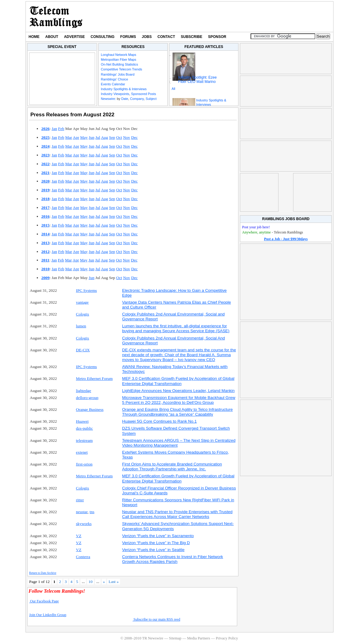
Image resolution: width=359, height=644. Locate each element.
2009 (45, 278)
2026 (45, 129)
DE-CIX (83, 350)
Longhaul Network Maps (118, 55)
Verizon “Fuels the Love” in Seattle (153, 550)
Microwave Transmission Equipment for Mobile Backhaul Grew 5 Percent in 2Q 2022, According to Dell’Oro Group (179, 400)
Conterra (83, 557)
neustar (82, 512)
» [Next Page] (104, 582)
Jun (92, 137)
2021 (45, 173)
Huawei (82, 421)
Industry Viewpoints (115, 94)
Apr (76, 137)
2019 (45, 190)
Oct (119, 137)
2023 (45, 155)
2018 (45, 199)
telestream (84, 440)
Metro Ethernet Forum (94, 378)
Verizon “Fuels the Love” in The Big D (156, 543)
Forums (128, 37)
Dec (135, 137)
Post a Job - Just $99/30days (286, 239)
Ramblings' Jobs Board (118, 74)
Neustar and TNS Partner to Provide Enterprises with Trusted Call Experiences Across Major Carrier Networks (177, 514)
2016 (45, 216)
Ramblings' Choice (115, 79)
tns (92, 512)
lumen (81, 326)
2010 (45, 269)
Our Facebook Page (44, 601)
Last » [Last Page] (113, 582)
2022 (45, 164)
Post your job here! (256, 227)
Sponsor (217, 37)
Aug (104, 137)
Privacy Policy (227, 638)
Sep (112, 137)
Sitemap (175, 638)
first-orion (84, 464)
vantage (82, 302)
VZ (79, 536)
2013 (45, 243)
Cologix (82, 314)
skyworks (84, 524)
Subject (151, 99)
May (84, 137)
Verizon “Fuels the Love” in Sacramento (158, 536)
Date (125, 99)
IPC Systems (86, 290)
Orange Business (90, 409)
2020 (45, 181)
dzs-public (84, 428)
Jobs (147, 37)
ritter (80, 500)
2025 (45, 137)
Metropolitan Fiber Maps (118, 60)
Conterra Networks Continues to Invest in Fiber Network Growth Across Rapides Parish (173, 559)
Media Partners (199, 638)
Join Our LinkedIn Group (48, 615)
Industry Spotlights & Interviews (124, 89)
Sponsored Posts (143, 94)
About (52, 37)
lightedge (84, 391)
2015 (45, 225)
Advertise (75, 37)
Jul (98, 137)
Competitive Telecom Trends (121, 69)
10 (90, 582)
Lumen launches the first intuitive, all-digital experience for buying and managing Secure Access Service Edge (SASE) (176, 328)
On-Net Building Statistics (119, 64)
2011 (45, 260)
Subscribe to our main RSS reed (157, 619)
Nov (127, 137)
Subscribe (191, 37)
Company (137, 99)
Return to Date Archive (43, 573)
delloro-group (87, 398)
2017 (45, 208)
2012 (45, 252)
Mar (69, 137)
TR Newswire (56, 17)
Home (34, 37)
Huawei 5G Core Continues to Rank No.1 (159, 421)
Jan (54, 129)
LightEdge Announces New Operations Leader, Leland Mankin (178, 391)
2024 (45, 146)
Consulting (102, 37)
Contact (166, 37)
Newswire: (108, 99)
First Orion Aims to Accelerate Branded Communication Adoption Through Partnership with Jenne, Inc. (172, 467)
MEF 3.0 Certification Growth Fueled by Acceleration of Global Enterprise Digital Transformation (178, 381)
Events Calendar (113, 84)
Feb (61, 129)
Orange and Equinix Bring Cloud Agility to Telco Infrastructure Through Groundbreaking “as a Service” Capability (177, 412)
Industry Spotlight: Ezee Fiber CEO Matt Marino (198, 80)
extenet (82, 452)
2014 (45, 234)
